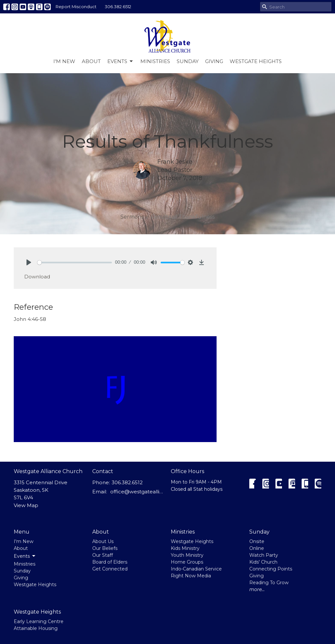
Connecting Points (271, 569)
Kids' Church (263, 562)
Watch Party (264, 555)
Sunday (188, 61)
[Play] (29, 262)
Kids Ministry (185, 548)
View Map (26, 505)
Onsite (257, 541)
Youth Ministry (187, 555)
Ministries (155, 61)
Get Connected (110, 569)
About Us (103, 541)
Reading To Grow (269, 583)
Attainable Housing (36, 628)
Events (121, 61)
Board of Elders (110, 562)
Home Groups (187, 562)
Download (37, 277)
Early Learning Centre (39, 621)
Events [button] (25, 556)
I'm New (64, 61)
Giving (214, 61)
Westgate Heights (256, 61)
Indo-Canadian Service (196, 569)
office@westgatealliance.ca (137, 492)
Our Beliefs (105, 548)
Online (257, 548)
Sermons (132, 217)
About (91, 61)
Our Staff (103, 555)
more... (257, 589)
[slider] (75, 263)
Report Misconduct (76, 7)
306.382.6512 (118, 7)
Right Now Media (191, 576)
